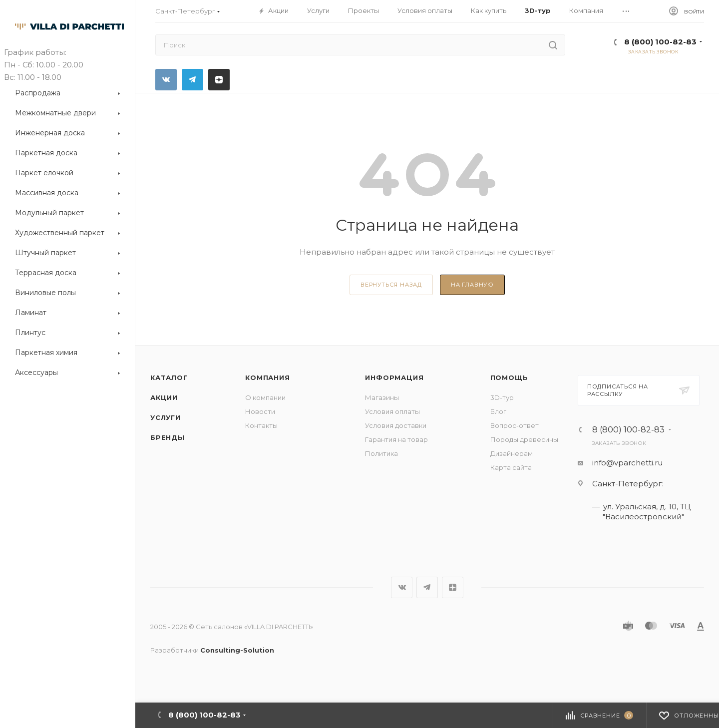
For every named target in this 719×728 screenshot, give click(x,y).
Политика (381, 453)
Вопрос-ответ (515, 425)
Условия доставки (396, 425)
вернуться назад (391, 285)
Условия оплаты (392, 411)
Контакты (261, 425)
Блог (498, 411)
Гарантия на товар (396, 439)
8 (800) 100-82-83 (660, 42)
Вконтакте (166, 80)
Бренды (168, 437)
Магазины (382, 397)
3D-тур (502, 397)
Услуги (166, 417)
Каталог (169, 377)
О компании (265, 397)
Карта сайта (511, 467)
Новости (260, 411)
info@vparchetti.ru (627, 463)
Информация (394, 377)
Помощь (509, 377)
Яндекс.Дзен (219, 80)
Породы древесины (524, 439)
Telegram (192, 80)
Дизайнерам (512, 453)
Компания (267, 377)
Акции (164, 397)
